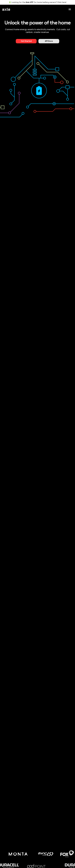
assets (31, 29)
